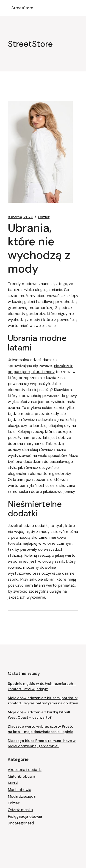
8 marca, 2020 (21, 217)
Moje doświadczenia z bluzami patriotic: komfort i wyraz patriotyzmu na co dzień (43, 700)
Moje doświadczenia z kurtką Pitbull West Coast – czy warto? (39, 715)
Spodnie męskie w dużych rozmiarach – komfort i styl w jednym (42, 686)
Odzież (44, 217)
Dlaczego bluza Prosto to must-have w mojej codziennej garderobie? (42, 743)
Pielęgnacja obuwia (25, 816)
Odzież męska (20, 810)
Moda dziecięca (22, 796)
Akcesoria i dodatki (25, 770)
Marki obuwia (19, 790)
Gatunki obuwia (22, 776)
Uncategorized (21, 823)
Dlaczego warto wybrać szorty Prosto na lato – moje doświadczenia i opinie (41, 729)
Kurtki (13, 783)
